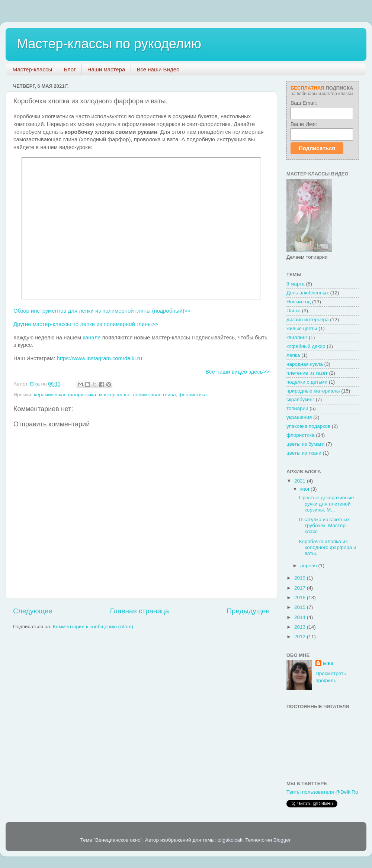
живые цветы (302, 328)
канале (92, 338)
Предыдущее (248, 611)
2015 (301, 607)
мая (305, 489)
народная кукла (305, 364)
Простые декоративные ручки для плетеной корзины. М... (327, 504)
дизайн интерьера (307, 320)
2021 (301, 481)
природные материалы (313, 391)
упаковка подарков (308, 426)
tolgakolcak (230, 840)
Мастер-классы (33, 69)
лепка (293, 355)
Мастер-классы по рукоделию (109, 44)
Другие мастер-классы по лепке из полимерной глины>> (86, 324)
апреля (309, 566)
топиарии (297, 408)
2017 (301, 588)
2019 (301, 578)
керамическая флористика (65, 395)
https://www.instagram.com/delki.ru (100, 358)
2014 (301, 617)
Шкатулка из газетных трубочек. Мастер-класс (325, 525)
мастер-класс (115, 395)
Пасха (294, 311)
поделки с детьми (307, 382)
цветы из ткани (304, 453)
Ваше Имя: (304, 124)
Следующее (33, 611)
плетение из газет (307, 373)
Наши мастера (106, 69)
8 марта (296, 284)
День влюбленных (308, 293)
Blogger (282, 840)
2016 (301, 598)
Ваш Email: (304, 103)
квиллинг (297, 337)
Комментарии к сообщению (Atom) (93, 627)
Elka (328, 663)
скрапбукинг (300, 399)
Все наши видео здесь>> (237, 372)
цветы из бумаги (305, 444)
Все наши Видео (158, 69)
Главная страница (140, 611)
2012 (301, 637)
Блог (70, 69)
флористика (193, 395)
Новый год (299, 302)
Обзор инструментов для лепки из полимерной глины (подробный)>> (102, 311)
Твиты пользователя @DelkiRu (322, 792)
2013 (301, 627)
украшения (299, 417)
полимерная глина (154, 395)
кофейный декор (306, 346)
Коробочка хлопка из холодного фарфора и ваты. (328, 547)
